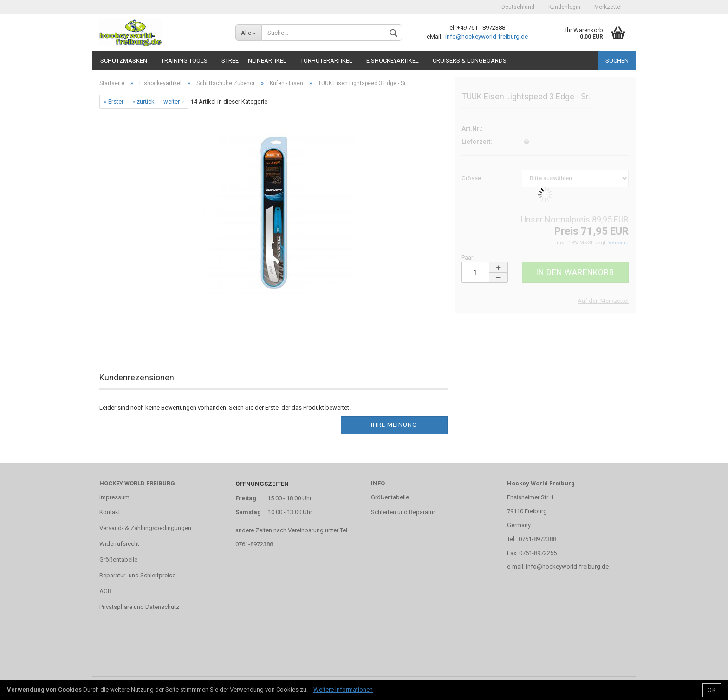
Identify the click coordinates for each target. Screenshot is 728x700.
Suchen (617, 61)
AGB (105, 591)
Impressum (114, 497)
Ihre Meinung (394, 425)
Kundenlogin (564, 7)
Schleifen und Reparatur (403, 512)
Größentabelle (118, 559)
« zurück (143, 101)
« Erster (114, 101)
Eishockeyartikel (393, 61)
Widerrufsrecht (119, 544)
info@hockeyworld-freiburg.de (486, 36)
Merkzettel (608, 7)
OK (712, 690)
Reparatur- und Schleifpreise (137, 575)
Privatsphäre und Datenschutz (139, 607)
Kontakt (110, 512)
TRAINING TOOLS (184, 61)
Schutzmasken (124, 61)
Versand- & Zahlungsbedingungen (145, 528)
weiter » (174, 101)
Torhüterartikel (326, 61)
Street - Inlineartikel (254, 61)
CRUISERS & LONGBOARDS (470, 61)
